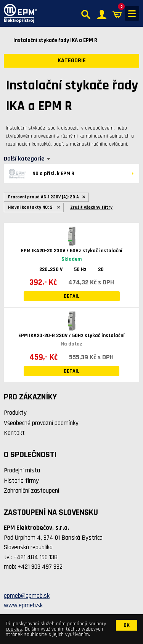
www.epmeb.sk (23, 605)
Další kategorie (24, 159)
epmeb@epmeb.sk (27, 596)
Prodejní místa (22, 470)
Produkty (15, 413)
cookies (14, 629)
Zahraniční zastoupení (31, 491)
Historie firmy (21, 481)
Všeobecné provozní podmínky (41, 423)
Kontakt (14, 433)
